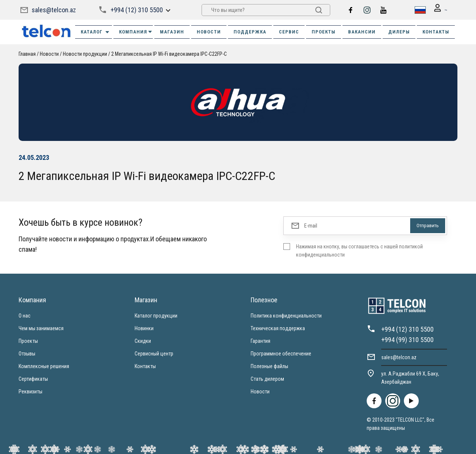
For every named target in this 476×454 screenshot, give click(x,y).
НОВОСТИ (209, 31)
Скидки (143, 341)
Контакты (145, 366)
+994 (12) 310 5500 (136, 9)
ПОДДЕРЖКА (250, 31)
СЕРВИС (289, 31)
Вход (436, 10)
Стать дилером (267, 379)
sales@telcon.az (54, 9)
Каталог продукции (156, 315)
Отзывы (27, 353)
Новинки (144, 328)
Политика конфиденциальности (286, 315)
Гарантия (260, 341)
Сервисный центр (154, 353)
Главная (27, 54)
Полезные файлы (269, 366)
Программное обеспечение (281, 353)
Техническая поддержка (278, 328)
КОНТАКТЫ (436, 31)
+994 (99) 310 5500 (407, 339)
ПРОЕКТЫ (324, 31)
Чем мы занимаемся (41, 328)
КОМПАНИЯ (136, 31)
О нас (25, 315)
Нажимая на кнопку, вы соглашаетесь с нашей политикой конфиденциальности (359, 250)
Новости (260, 391)
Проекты (28, 341)
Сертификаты (33, 379)
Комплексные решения (44, 366)
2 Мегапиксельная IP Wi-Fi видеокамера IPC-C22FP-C (169, 54)
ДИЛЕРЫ (399, 31)
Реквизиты (30, 391)
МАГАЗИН (172, 31)
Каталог (95, 32)
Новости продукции (85, 54)
